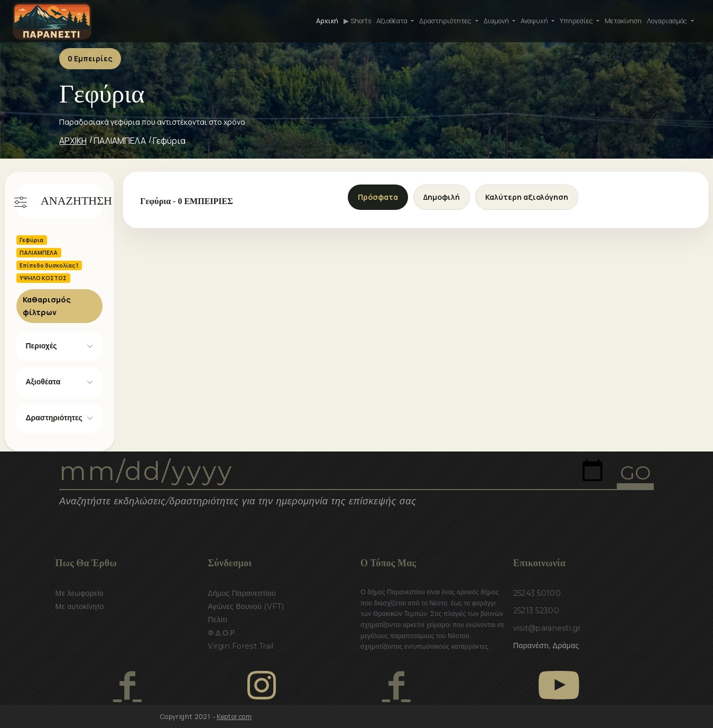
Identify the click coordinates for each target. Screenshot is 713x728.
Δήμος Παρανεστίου (242, 593)
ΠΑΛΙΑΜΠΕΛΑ (120, 141)
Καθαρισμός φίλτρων (47, 306)
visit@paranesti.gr (547, 628)
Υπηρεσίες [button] (577, 21)
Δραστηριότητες (54, 418)
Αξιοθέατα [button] (393, 21)
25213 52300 (536, 611)
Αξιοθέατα (43, 382)
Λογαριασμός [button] (668, 21)
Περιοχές (41, 346)
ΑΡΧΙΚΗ (73, 141)
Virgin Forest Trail (240, 646)
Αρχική (327, 21)
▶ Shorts (357, 21)
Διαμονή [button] (497, 21)
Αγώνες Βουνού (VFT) (246, 606)
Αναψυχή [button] (535, 21)
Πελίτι (217, 620)
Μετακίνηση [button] (623, 21)
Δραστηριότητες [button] (446, 21)
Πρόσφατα (378, 197)
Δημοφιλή (442, 197)
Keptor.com (234, 717)
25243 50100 (537, 593)
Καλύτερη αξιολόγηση (527, 197)
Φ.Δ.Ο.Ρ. (222, 633)
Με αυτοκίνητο (80, 606)
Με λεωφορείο (80, 593)
